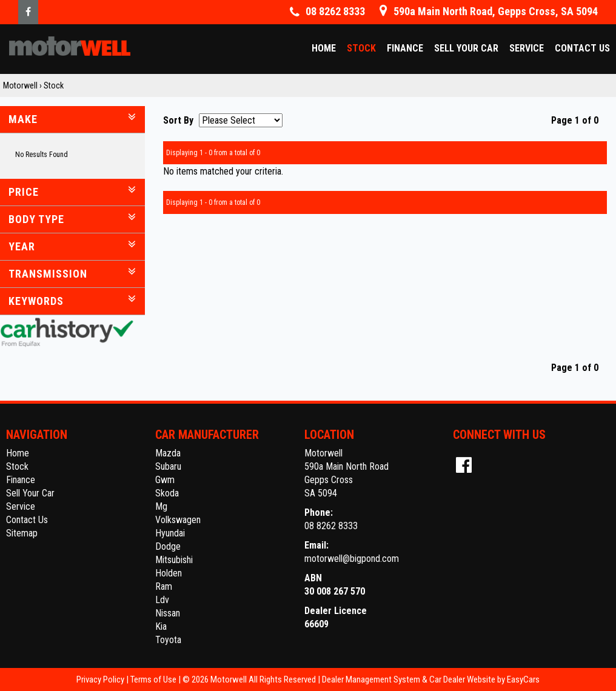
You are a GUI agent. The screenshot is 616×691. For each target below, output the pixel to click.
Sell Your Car (466, 48)
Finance (405, 48)
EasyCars (523, 679)
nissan (168, 613)
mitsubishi (174, 560)
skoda (167, 493)
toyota (168, 640)
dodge (168, 546)
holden (169, 573)
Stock (361, 48)
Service (527, 48)
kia (161, 626)
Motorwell (20, 85)
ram (164, 586)
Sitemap (22, 533)
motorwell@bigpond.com (352, 559)
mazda (168, 453)
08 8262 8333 (331, 526)
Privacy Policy (101, 679)
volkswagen (178, 520)
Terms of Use (154, 679)
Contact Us (582, 48)
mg (161, 506)
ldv (162, 600)
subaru (168, 466)
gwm (165, 480)
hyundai (170, 533)
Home (324, 48)
